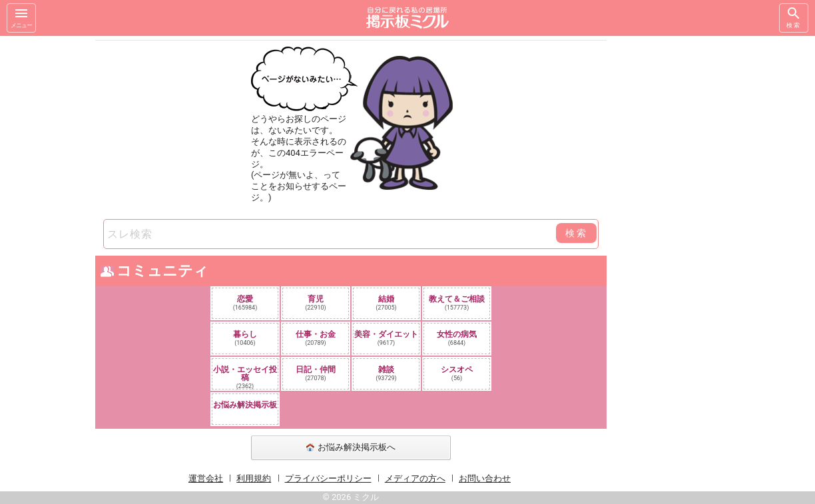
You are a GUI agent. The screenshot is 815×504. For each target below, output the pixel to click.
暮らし (245, 338)
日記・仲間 (316, 373)
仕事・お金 (316, 338)
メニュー (21, 17)
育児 (316, 303)
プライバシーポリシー (328, 478)
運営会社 (206, 478)
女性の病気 (457, 338)
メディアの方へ (415, 478)
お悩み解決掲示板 (245, 405)
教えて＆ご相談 (457, 303)
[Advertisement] (700, 236)
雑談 (386, 373)
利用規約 (254, 478)
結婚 (386, 303)
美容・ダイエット (386, 338)
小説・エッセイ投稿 (245, 377)
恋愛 (245, 303)
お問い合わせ (485, 478)
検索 (794, 17)
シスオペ (457, 373)
